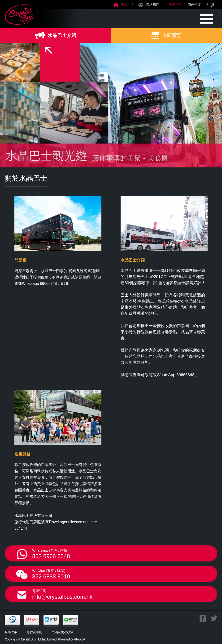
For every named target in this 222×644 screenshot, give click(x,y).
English (212, 5)
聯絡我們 (152, 4)
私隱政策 (11, 632)
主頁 (124, 4)
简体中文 (194, 4)
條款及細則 (34, 632)
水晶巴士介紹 (62, 35)
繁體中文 (176, 4)
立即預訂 (172, 35)
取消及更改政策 (63, 632)
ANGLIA (80, 639)
